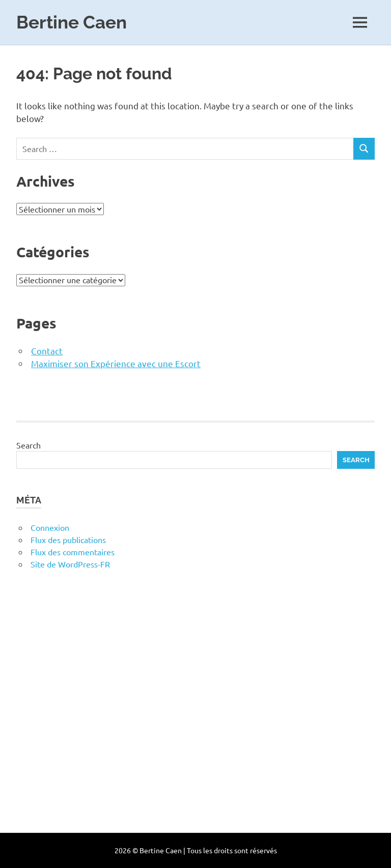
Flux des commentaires (73, 552)
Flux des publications (68, 540)
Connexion (50, 527)
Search (29, 445)
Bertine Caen (72, 22)
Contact (47, 351)
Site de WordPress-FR (70, 564)
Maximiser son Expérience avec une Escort (116, 363)
